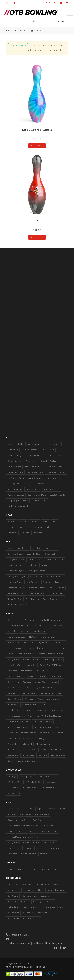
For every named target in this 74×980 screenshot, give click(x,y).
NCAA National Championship (42, 637)
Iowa (20, 527)
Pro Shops (26, 885)
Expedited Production (56, 890)
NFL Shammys (47, 788)
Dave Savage (31, 750)
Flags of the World (15, 676)
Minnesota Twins (15, 582)
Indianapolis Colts (33, 467)
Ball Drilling (13, 896)
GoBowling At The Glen (18, 643)
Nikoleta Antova (58, 755)
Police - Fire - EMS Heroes (51, 665)
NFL (37, 221)
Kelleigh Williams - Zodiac (51, 733)
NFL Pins (29, 809)
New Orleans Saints (39, 484)
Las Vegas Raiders (35, 472)
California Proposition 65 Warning (22, 907)
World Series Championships (33, 631)
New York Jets (32, 489)
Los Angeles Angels (36, 571)
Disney (50, 648)
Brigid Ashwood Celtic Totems (20, 710)
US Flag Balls (42, 671)
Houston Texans (14, 467)
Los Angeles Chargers (56, 472)
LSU (29, 527)
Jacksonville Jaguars (53, 467)
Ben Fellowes (28, 755)
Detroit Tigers (32, 565)
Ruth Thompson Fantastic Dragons (49, 727)
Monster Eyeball (30, 693)
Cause (40, 699)
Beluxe (11, 761)
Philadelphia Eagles (51, 489)
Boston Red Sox (34, 554)
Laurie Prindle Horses (43, 722)
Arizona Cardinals (15, 444)
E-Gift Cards (13, 885)
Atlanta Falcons (34, 444)
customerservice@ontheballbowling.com (35, 941)
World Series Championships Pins (34, 814)
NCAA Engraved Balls (41, 643)
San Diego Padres (56, 588)
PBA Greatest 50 (15, 648)
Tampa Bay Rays (15, 599)
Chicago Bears (48, 450)
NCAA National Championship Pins (23, 826)
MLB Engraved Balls (16, 637)
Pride (21, 688)
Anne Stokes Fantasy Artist (33, 705)
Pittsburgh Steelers (16, 495)
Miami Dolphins (35, 478)
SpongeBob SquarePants (18, 659)
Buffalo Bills (13, 450)
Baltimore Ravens (52, 444)
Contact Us (28, 913)
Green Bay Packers (49, 461)
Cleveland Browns (36, 455)
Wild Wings (13, 705)
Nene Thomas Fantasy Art (19, 727)
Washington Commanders (19, 506)
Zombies (27, 682)
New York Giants (15, 489)
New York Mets (32, 582)
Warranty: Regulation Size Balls (36, 896)
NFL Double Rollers (48, 776)
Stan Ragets (13, 755)
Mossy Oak (31, 665)
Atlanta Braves (50, 548)
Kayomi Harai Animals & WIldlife (22, 733)
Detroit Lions (31, 461)
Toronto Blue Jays (50, 599)
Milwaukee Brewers (55, 576)
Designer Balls (53, 699)
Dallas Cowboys (55, 455)
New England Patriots (17, 484)
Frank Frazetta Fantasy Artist (20, 716)
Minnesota (51, 527)
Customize (37, 146)
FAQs (55, 885)
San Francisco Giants (17, 593)
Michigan (39, 527)
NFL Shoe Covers (29, 788)
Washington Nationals (17, 605)
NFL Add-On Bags (34, 782)
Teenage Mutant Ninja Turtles (50, 654)
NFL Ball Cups (14, 793)
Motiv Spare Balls (15, 665)
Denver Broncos (15, 461)
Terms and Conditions (34, 890)
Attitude (11, 688)
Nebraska (12, 533)
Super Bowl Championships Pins (51, 809)
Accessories (51, 782)
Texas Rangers (32, 599)
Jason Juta (43, 755)
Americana (12, 671)
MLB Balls (12, 631)
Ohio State (24, 533)
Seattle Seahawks (58, 495)
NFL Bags (12, 776)
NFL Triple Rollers (28, 776)
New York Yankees (51, 582)
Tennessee (38, 533)
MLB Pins (12, 814)
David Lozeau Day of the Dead (50, 710)
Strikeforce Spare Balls (52, 659)
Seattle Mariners (37, 593)
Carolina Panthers (30, 450)
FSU (55, 522)
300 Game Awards (45, 688)
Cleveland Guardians (55, 560)
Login (47, 3)
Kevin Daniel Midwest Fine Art (20, 738)
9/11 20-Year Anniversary (46, 682)
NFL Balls (29, 620)
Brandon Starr (56, 750)
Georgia (11, 527)
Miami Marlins (36, 576)
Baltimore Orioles (15, 554)
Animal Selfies (47, 693)
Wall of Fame (13, 913)
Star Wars (61, 648)
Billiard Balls (13, 693)
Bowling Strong (14, 699)
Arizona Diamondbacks (18, 548)
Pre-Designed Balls (34, 648)
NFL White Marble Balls (18, 626)
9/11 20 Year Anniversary (48, 848)
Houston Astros (49, 565)
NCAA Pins (36, 820)
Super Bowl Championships (50, 620)
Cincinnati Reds (35, 560)
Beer (60, 693)
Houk (43, 750)
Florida (46, 522)
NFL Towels (13, 788)
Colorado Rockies (15, 565)
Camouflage (56, 676)
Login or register (18, 46)
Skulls (30, 688)
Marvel (11, 654)
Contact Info (42, 913)
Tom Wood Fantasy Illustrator (49, 716)
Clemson (34, 522)
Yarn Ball (29, 699)
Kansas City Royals (16, 571)
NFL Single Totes (15, 782)
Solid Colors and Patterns (37, 130)
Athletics (36, 548)
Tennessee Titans (39, 501)
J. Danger (42, 738)
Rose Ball (32, 676)
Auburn (23, 522)
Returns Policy (14, 890)
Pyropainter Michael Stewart (20, 744)
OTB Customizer (42, 885)
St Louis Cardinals (56, 593)
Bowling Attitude (29, 854)
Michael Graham (43, 744)
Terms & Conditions (16, 918)
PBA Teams (60, 643)
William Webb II (15, 750)
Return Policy (34, 918)
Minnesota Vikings (53, 478)
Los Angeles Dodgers (17, 576)
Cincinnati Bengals (16, 455)
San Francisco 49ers (37, 495)
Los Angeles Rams (16, 478)
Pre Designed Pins (50, 826)
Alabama (12, 522)
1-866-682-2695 (18, 935)
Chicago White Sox (16, 560)
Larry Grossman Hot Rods (18, 722)
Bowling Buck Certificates (52, 907)
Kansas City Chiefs (15, 472)
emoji (36, 659)
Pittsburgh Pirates (37, 588)
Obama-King (13, 682)
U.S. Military (26, 671)
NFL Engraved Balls (55, 626)
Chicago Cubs (50, 554)
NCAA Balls (37, 626)
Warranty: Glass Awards (43, 902)
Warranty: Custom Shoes (18, 902)
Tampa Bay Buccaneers (18, 501)
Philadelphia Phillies (16, 588)
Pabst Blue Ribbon (26, 654)
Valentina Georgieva (26, 761)
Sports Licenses (14, 620)
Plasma (43, 676)
